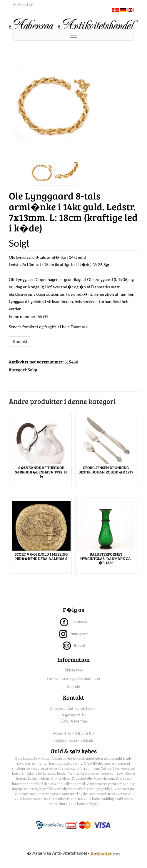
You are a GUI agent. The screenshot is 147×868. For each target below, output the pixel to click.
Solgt (33, 370)
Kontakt (20, 341)
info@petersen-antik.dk (73, 740)
